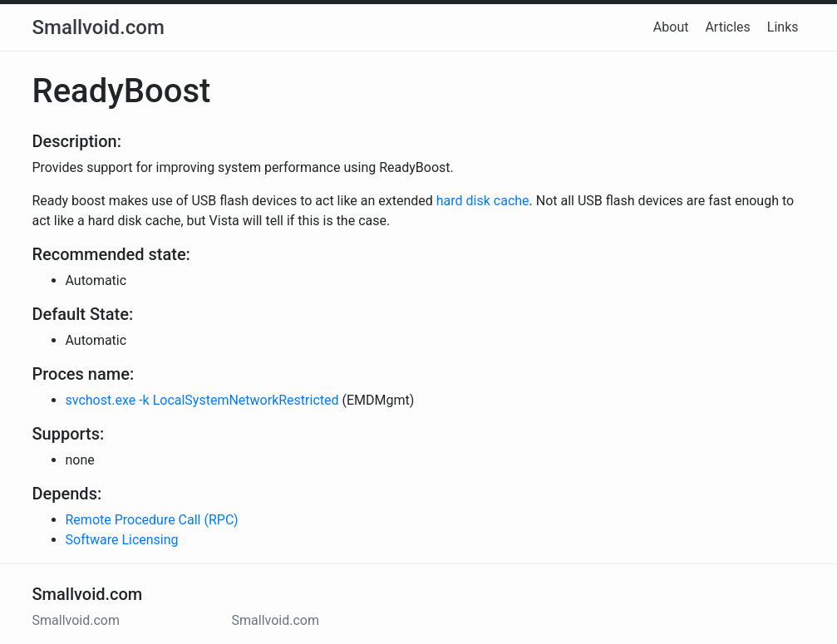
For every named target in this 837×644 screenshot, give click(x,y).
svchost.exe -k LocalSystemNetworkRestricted (202, 400)
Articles (727, 27)
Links (783, 27)
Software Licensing (122, 540)
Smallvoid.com (98, 27)
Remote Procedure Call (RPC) (152, 520)
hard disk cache (483, 201)
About (671, 27)
